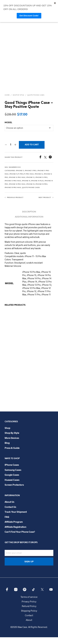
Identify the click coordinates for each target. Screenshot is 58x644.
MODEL (8, 129)
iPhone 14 (26, 188)
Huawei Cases (12, 487)
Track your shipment (16, 519)
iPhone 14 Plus (37, 188)
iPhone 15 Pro (41, 191)
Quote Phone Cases (36, 102)
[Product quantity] (11, 152)
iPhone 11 (20, 177)
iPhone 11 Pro (31, 177)
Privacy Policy (29, 608)
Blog (7, 450)
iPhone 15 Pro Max (13, 194)
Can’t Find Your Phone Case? (20, 538)
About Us (9, 509)
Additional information (29, 224)
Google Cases (12, 482)
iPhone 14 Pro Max (17, 191)
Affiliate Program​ (14, 529)
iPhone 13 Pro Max (13, 188)
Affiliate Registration (15, 534)
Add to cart (32, 152)
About (29, 627)
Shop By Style (18, 102)
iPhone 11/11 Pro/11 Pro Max (22, 181)
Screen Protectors (14, 492)
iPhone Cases (12, 472)
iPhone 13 (30, 184)
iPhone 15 (30, 191)
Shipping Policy (29, 617)
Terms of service (29, 604)
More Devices (12, 445)
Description (29, 219)
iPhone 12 (39, 181)
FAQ (7, 524)
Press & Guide (12, 455)
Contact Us (10, 514)
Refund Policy (29, 613)
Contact (29, 622)
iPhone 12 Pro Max (17, 184)
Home (7, 102)
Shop (7, 435)
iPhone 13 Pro (41, 184)
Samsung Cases (13, 477)
